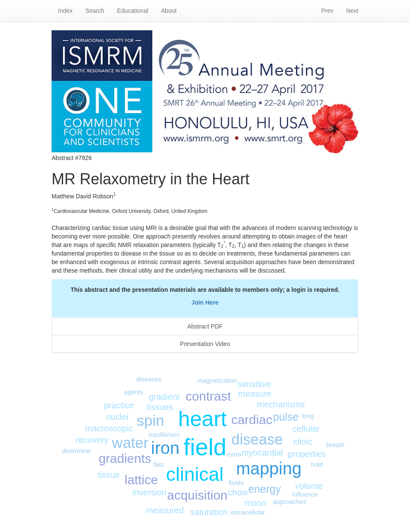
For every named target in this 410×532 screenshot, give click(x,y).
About (169, 11)
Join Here (205, 302)
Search (95, 11)
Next (352, 11)
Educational (133, 11)
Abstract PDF (205, 326)
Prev (327, 11)
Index (65, 11)
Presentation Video (205, 344)
